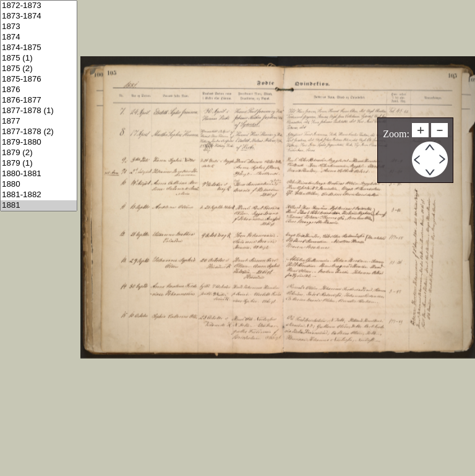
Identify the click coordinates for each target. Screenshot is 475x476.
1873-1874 (39, 16)
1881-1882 (39, 195)
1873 (39, 27)
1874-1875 (39, 48)
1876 (39, 90)
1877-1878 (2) (39, 132)
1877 (39, 121)
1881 (39, 206)
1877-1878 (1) (39, 111)
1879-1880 (39, 142)
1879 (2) (39, 153)
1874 (39, 37)
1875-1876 (39, 79)
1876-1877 (39, 100)
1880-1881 (39, 174)
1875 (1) (39, 58)
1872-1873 (39, 6)
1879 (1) (39, 164)
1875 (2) (39, 69)
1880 (39, 185)
